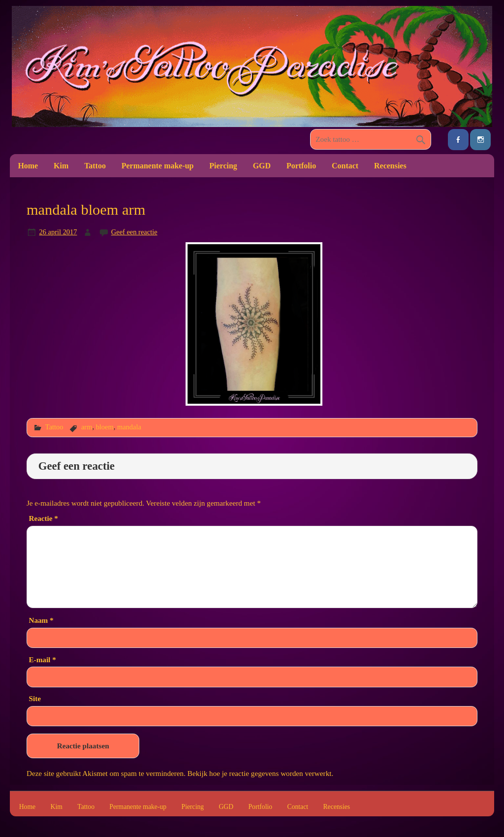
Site (34, 698)
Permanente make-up (158, 166)
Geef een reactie (134, 232)
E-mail (42, 660)
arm (87, 427)
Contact (345, 166)
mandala (129, 427)
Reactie (43, 518)
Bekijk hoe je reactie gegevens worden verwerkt (260, 773)
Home (28, 166)
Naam (41, 620)
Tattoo (95, 166)
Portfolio (301, 166)
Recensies (390, 166)
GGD (262, 166)
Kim (61, 166)
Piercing (223, 166)
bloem (105, 427)
